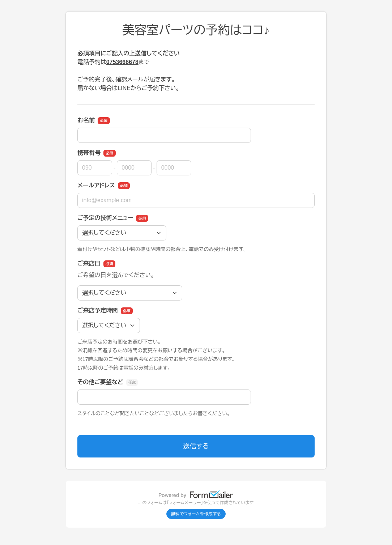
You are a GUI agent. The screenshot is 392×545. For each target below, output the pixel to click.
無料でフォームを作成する (196, 514)
